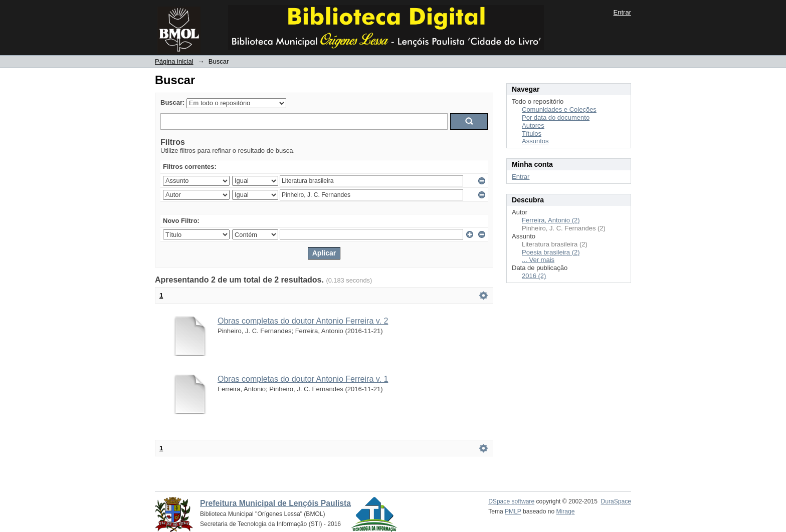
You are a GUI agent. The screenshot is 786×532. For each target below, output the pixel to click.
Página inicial (174, 61)
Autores (533, 125)
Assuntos (535, 141)
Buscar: (172, 102)
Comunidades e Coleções (559, 109)
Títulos (532, 134)
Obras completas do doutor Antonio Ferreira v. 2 (303, 321)
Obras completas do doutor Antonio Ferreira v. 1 (303, 379)
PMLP (513, 511)
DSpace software (511, 501)
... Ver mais (538, 260)
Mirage (566, 511)
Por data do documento (556, 117)
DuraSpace (616, 501)
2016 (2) (534, 276)
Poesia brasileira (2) (551, 252)
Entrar (622, 12)
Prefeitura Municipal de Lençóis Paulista (275, 503)
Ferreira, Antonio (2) (551, 220)
